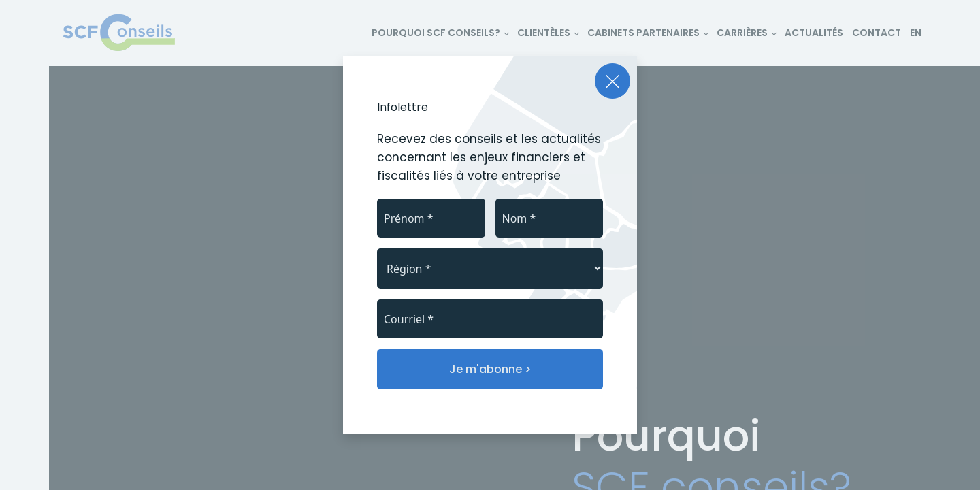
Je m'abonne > (490, 369)
